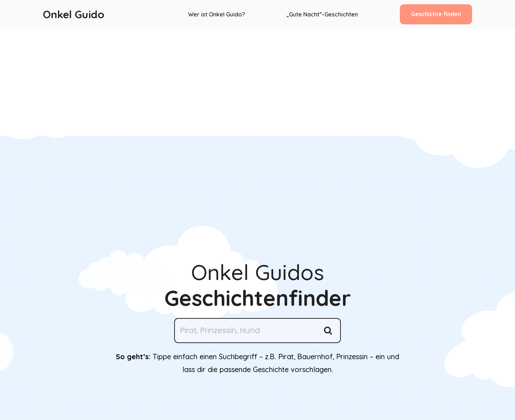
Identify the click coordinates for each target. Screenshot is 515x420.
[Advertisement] (257, 82)
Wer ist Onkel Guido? (217, 14)
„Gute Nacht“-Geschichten (322, 14)
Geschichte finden (436, 14)
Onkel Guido (74, 14)
